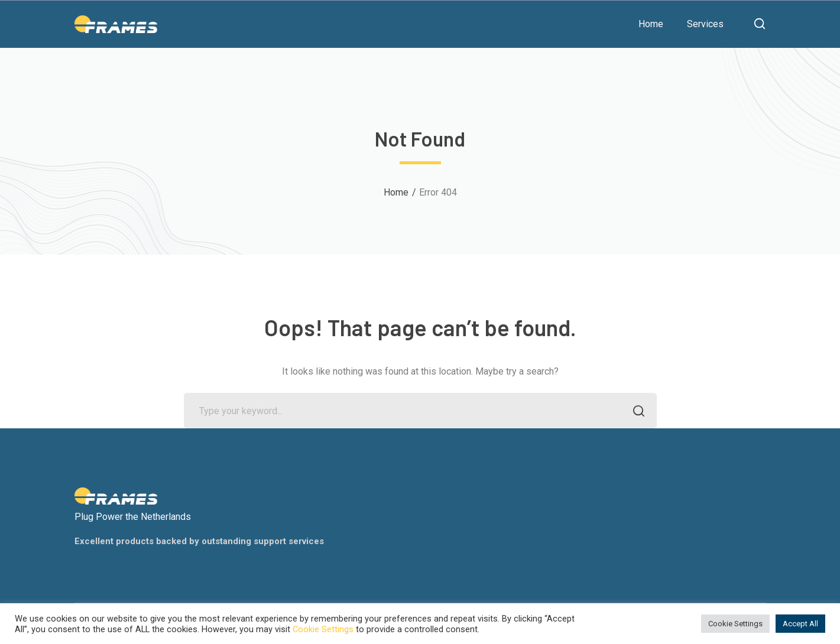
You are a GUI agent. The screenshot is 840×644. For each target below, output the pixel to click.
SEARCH (636, 412)
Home (396, 192)
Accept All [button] (800, 624)
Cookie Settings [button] (735, 624)
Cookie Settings (323, 629)
